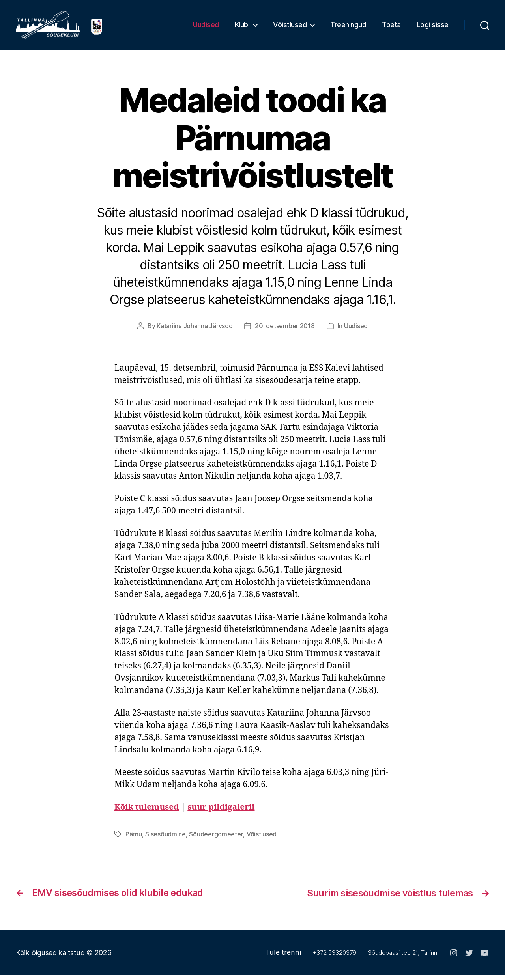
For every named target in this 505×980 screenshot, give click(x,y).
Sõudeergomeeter (216, 840)
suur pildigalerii (223, 813)
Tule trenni (284, 957)
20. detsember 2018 (285, 332)
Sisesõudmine (166, 840)
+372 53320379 (335, 958)
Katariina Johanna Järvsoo (195, 332)
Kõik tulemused (147, 813)
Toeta (391, 28)
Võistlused (290, 28)
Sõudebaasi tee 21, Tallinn (403, 958)
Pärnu (134, 840)
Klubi (242, 28)
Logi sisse (433, 28)
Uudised (206, 28)
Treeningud (348, 28)
